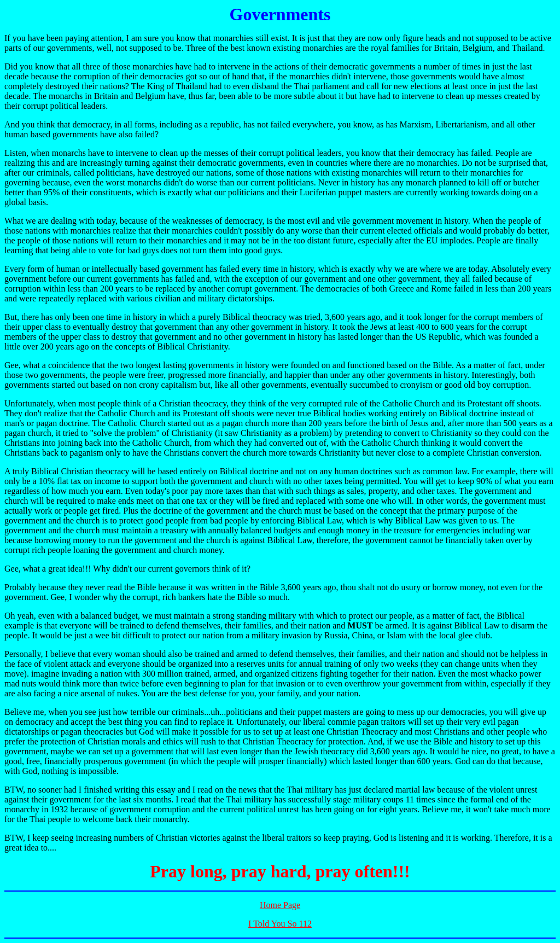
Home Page (280, 905)
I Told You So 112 (280, 924)
